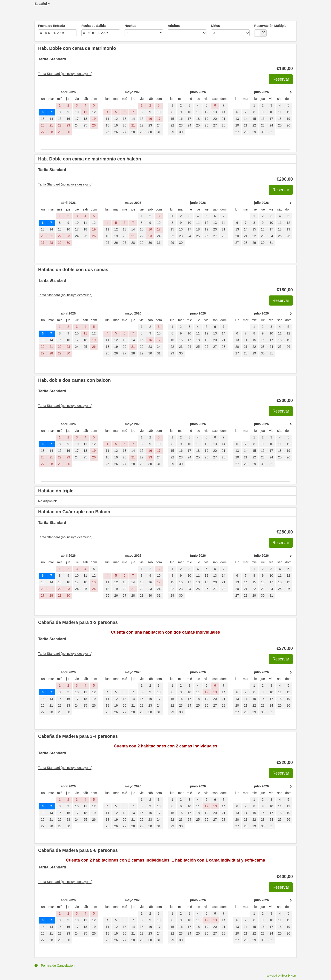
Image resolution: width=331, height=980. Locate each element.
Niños (215, 26)
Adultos (174, 26)
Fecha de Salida (94, 26)
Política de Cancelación (54, 965)
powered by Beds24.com (281, 976)
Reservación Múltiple (270, 26)
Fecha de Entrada (52, 26)
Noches (130, 26)
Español (42, 4)
